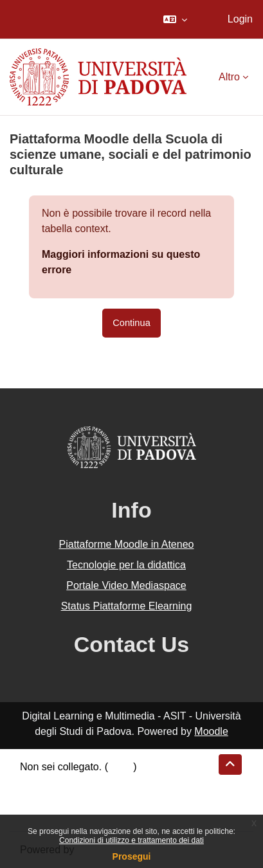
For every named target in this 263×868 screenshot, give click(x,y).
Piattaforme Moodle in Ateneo (127, 544)
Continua (131, 323)
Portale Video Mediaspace (126, 585)
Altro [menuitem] (229, 77)
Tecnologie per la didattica (126, 565)
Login (240, 19)
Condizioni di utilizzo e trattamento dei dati (131, 840)
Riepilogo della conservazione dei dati (106, 782)
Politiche (39, 798)
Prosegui (132, 856)
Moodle (211, 731)
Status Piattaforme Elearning (127, 606)
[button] (175, 19)
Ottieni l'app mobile (64, 813)
